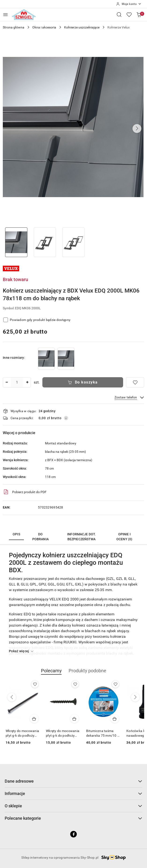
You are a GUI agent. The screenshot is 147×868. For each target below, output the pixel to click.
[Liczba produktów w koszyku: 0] (139, 14)
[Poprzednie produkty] (12, 697)
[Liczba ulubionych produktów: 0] (129, 14)
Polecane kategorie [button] (73, 818)
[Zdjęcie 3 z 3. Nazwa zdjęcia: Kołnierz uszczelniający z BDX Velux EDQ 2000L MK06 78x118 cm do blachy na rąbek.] (73, 242)
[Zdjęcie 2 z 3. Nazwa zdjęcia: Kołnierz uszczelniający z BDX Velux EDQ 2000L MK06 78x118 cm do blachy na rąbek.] (45, 242)
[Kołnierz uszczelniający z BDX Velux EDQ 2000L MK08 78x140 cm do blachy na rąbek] (66, 359)
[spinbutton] (17, 382)
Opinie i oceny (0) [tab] (124, 537)
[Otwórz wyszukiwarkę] (119, 14)
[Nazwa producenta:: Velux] (11, 268)
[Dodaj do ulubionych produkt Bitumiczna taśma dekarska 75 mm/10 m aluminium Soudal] (115, 684)
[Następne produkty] (135, 697)
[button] (137, 129)
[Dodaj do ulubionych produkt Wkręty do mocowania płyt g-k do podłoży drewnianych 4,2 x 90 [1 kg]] (35, 684)
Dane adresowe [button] (73, 781)
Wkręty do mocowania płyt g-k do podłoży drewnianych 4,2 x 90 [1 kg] (22, 733)
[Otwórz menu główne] (6, 15)
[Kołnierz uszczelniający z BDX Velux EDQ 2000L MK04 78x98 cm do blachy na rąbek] (46, 359)
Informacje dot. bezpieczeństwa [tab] (81, 537)
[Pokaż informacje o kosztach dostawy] (66, 418)
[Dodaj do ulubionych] (135, 382)
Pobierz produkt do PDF (25, 492)
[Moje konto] (129, 4)
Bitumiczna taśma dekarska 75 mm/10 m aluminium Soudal (103, 733)
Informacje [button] (73, 793)
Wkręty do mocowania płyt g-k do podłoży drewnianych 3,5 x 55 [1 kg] (63, 733)
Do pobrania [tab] (40, 537)
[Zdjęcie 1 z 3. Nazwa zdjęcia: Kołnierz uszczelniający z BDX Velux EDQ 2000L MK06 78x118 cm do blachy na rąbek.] (16, 242)
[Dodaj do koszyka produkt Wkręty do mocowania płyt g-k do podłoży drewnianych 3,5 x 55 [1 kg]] (74, 719)
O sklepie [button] (73, 806)
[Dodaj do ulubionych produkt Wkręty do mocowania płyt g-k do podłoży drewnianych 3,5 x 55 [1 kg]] (75, 684)
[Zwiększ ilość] (27, 382)
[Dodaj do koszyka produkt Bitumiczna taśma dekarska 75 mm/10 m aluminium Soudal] (115, 719)
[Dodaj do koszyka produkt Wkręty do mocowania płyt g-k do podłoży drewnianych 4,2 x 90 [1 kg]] (34, 719)
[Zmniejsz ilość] (7, 382)
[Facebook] (73, 834)
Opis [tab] (16, 534)
